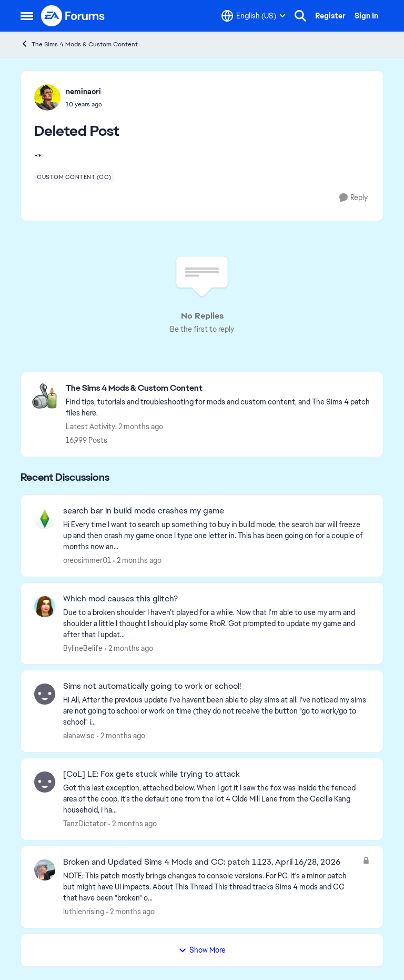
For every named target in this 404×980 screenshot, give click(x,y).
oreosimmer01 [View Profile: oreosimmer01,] (87, 560)
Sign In (366, 16)
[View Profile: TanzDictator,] (45, 782)
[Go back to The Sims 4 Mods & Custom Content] (219, 388)
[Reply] (353, 198)
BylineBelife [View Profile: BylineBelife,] (83, 648)
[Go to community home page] (73, 16)
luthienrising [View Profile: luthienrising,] (84, 912)
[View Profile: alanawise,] (45, 694)
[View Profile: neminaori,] (47, 97)
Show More (202, 950)
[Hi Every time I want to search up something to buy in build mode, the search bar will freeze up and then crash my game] (216, 536)
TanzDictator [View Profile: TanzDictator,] (85, 824)
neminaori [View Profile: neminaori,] (83, 92)
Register (330, 16)
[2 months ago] (137, 561)
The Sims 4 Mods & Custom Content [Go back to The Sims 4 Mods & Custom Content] (79, 44)
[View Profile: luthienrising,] (45, 870)
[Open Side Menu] (27, 16)
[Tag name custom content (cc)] (74, 177)
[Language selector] (254, 16)
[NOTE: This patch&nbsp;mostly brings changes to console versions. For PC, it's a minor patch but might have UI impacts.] (210, 887)
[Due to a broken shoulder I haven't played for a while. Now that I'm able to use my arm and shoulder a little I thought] (216, 623)
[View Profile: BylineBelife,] (45, 607)
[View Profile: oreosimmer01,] (45, 519)
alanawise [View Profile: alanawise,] (79, 736)
